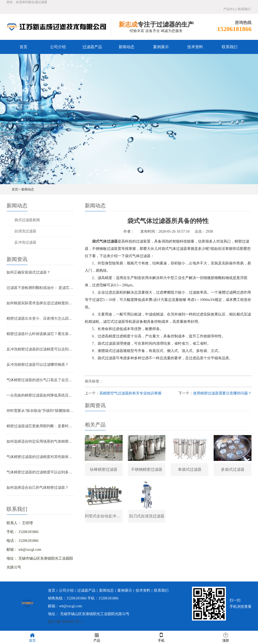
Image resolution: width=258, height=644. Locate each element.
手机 (161, 637)
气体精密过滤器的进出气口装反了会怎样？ (40, 380)
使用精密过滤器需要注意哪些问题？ (222, 393)
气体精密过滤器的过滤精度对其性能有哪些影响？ (40, 457)
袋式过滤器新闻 (27, 220)
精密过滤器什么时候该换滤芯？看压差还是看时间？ (40, 334)
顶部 (226, 637)
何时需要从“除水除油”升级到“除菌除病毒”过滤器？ (40, 411)
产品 (97, 637)
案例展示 (161, 47)
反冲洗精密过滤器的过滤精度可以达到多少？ (40, 349)
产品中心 (230, 9)
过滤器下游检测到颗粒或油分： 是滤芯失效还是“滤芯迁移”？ (40, 288)
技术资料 (195, 47)
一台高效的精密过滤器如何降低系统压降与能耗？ (40, 395)
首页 (23, 47)
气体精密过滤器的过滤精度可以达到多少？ (40, 472)
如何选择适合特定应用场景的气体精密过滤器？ (40, 441)
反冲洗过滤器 (25, 242)
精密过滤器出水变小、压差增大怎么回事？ (40, 318)
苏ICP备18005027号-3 (65, 622)
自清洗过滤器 (25, 231)
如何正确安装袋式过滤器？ (28, 272)
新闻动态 (127, 47)
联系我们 (244, 9)
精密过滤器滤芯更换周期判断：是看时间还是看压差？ (40, 426)
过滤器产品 (92, 47)
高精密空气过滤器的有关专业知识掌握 (130, 393)
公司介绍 (58, 47)
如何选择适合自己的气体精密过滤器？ (38, 488)
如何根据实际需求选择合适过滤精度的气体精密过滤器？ (40, 303)
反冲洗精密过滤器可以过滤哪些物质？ (38, 365)
